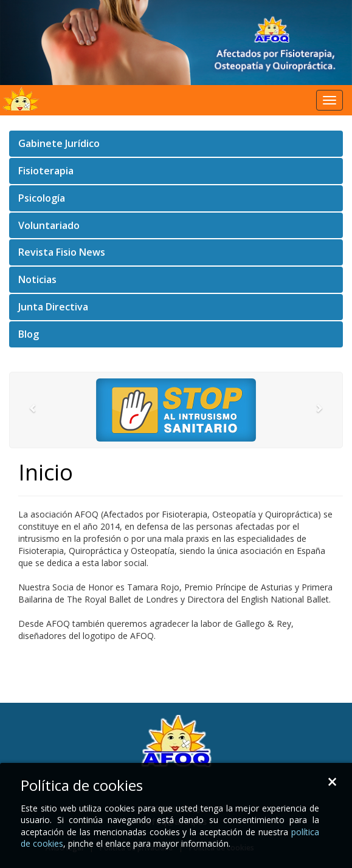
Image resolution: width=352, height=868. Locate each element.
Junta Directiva (53, 307)
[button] (35, 410)
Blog (29, 334)
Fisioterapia (46, 171)
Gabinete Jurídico (59, 143)
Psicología (42, 198)
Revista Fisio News (62, 252)
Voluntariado (49, 225)
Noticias (37, 279)
